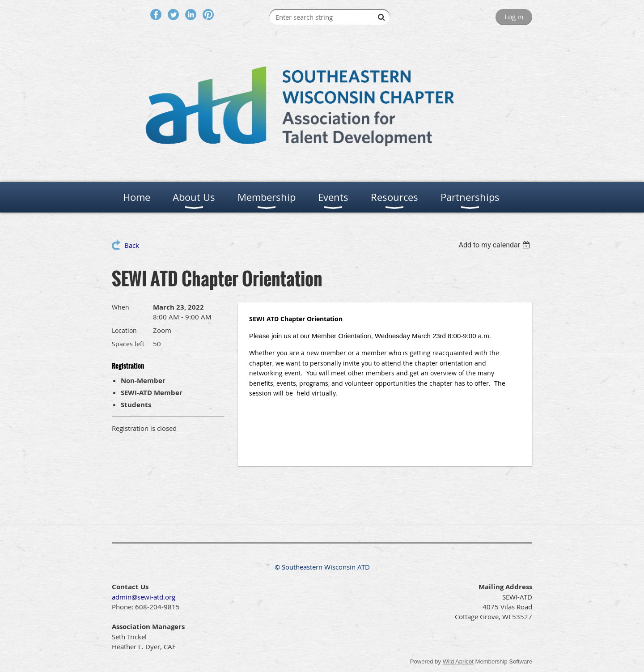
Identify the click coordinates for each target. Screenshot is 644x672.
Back (132, 245)
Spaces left (128, 344)
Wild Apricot (458, 661)
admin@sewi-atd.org (144, 597)
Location (124, 330)
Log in (514, 17)
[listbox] (495, 245)
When (121, 307)
